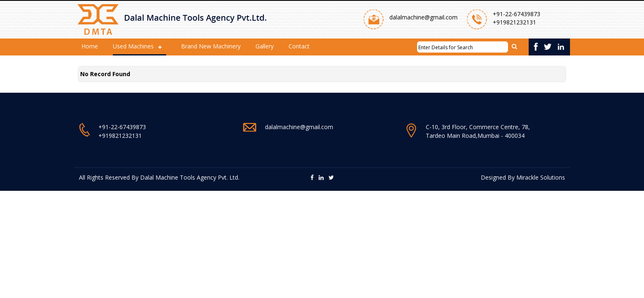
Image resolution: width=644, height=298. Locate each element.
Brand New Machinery (211, 46)
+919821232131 (514, 22)
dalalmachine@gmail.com (423, 17)
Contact (299, 46)
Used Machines (133, 46)
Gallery (265, 46)
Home (90, 46)
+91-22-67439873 (516, 14)
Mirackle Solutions (541, 177)
